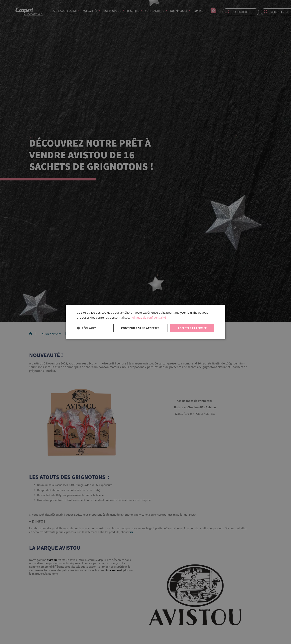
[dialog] (145, 322)
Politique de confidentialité (149, 317)
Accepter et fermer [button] (191, 328)
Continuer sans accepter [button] (137, 328)
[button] (87, 328)
